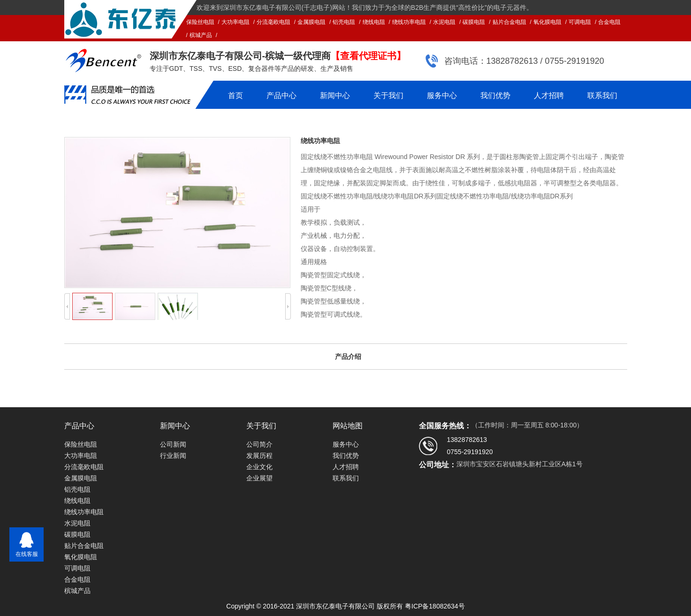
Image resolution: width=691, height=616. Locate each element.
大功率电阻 (235, 22)
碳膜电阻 (474, 22)
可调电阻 (580, 22)
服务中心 (442, 95)
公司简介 (259, 444)
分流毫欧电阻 (273, 22)
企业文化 (259, 467)
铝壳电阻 (344, 22)
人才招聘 (549, 95)
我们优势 (495, 95)
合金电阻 (609, 22)
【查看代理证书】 (368, 56)
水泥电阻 (444, 22)
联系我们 (602, 95)
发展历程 (259, 456)
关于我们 (388, 95)
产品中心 (281, 95)
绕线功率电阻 (409, 22)
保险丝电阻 (200, 22)
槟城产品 (201, 35)
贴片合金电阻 (509, 22)
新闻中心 (335, 95)
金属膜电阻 (311, 22)
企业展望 (259, 478)
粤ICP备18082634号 (435, 606)
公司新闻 (173, 444)
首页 (235, 95)
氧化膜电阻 (547, 22)
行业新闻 (173, 456)
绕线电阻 (374, 22)
